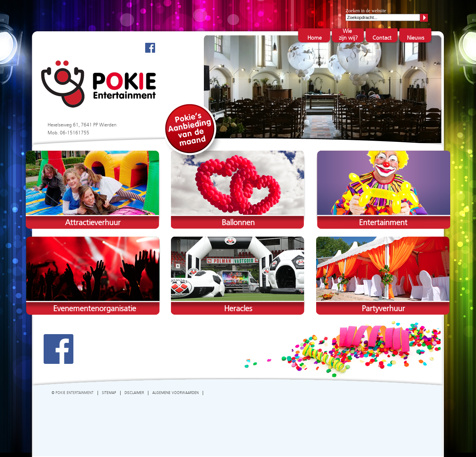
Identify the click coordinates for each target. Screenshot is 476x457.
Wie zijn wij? (348, 35)
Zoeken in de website (366, 11)
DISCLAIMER (134, 393)
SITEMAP (109, 393)
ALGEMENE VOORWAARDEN (176, 393)
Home (315, 38)
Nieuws (416, 38)
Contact (382, 38)
